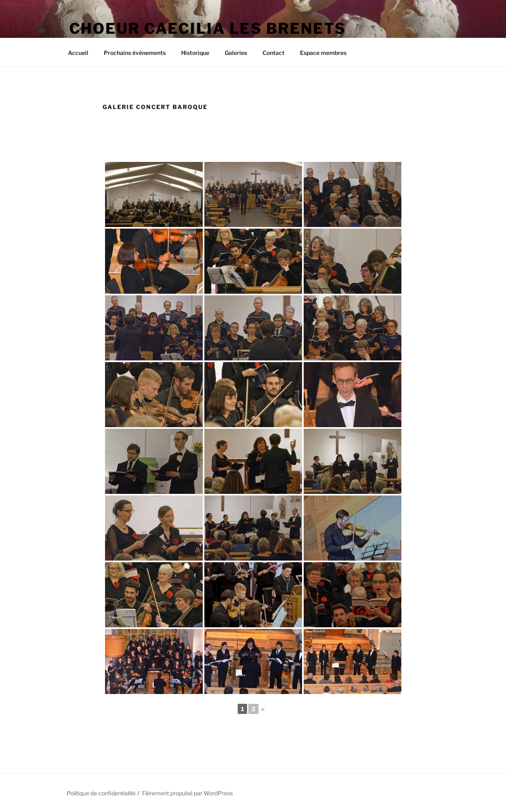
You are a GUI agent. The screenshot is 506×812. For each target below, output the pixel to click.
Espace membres (323, 53)
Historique (195, 53)
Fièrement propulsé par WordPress (187, 793)
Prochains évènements (135, 53)
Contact (274, 53)
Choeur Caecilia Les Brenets (208, 28)
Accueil (78, 53)
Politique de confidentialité (101, 793)
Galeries (236, 53)
